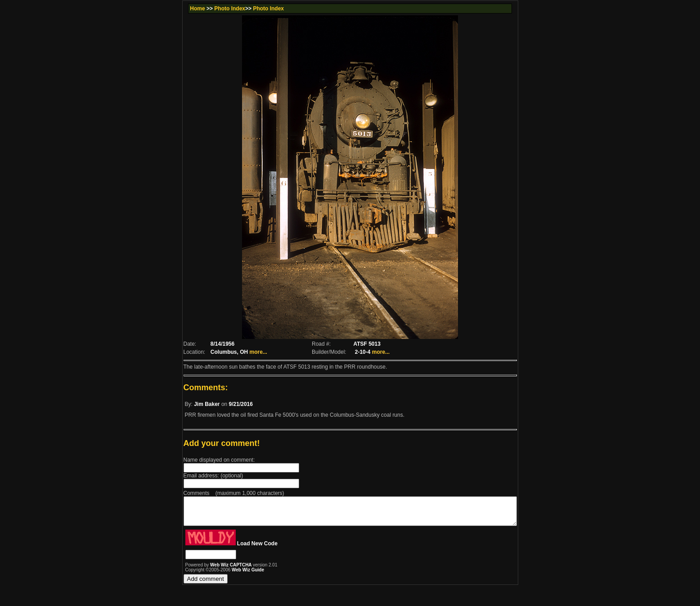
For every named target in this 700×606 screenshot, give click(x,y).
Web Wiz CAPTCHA (211, 570)
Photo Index (210, 9)
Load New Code (237, 549)
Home (178, 9)
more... (240, 352)
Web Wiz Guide (228, 575)
